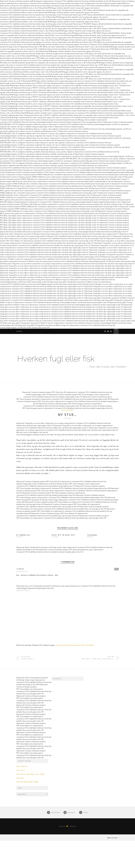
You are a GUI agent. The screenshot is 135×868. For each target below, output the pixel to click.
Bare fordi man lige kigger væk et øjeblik (30, 774)
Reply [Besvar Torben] (116, 569)
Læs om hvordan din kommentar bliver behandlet (74, 645)
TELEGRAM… (93, 535)
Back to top (113, 838)
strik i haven (21, 770)
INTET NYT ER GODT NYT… (64, 535)
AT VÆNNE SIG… (24, 535)
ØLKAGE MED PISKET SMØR (27, 782)
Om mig (19, 331)
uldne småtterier (22, 766)
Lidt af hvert (68, 410)
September (20, 778)
